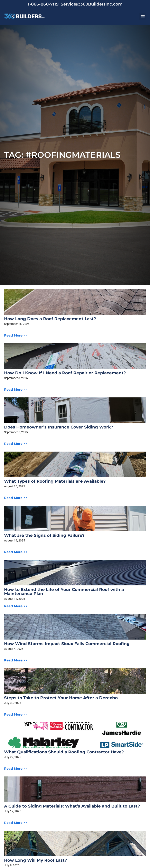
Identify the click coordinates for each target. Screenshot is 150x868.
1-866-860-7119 (43, 4)
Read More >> (16, 335)
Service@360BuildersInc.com (92, 4)
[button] (143, 17)
